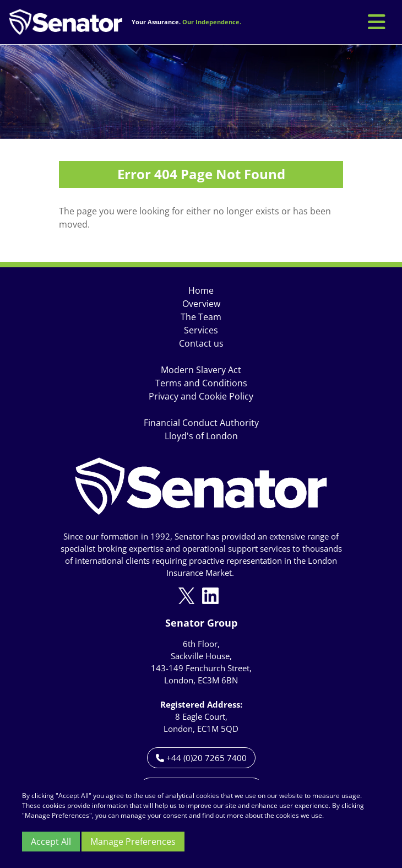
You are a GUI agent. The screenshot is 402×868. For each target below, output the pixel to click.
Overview (201, 304)
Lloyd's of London (201, 436)
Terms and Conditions (201, 383)
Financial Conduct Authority (201, 423)
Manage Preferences (133, 842)
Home (201, 290)
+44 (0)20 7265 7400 (201, 758)
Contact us (201, 343)
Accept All (51, 842)
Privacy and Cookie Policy (201, 396)
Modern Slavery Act (201, 370)
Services (201, 330)
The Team (201, 317)
